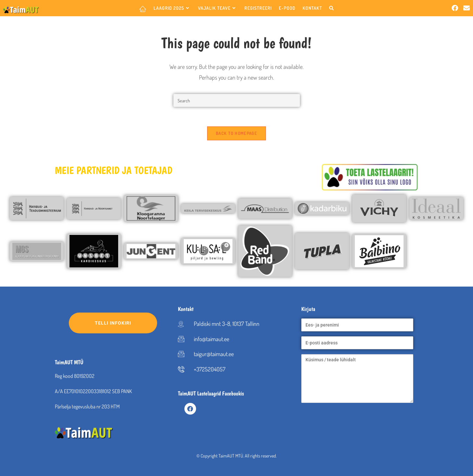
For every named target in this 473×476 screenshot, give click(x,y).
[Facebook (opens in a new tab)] (455, 8)
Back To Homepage (236, 133)
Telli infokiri (126, 323)
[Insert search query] (237, 100)
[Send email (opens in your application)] (467, 8)
